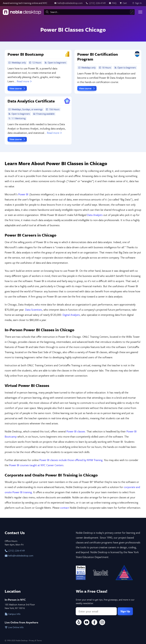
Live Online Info (14, 627)
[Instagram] (102, 623)
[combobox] (89, 12)
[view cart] (124, 3)
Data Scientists (34, 310)
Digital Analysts (71, 315)
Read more (25, 81)
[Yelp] (79, 623)
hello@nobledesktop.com (19, 556)
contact (65, 508)
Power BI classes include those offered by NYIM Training (71, 460)
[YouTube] (87, 623)
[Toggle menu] (140, 12)
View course (18, 88)
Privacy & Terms (35, 640)
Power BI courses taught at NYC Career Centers (36, 465)
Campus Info (13, 614)
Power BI (23, 194)
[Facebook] (94, 623)
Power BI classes (76, 431)
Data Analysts (95, 215)
